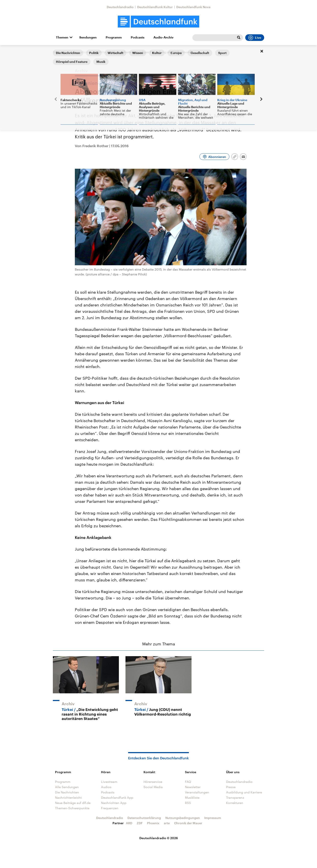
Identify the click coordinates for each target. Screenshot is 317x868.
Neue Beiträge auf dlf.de (73, 803)
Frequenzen (110, 808)
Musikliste (192, 797)
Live (255, 38)
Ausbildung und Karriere (244, 792)
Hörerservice (153, 782)
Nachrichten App (114, 803)
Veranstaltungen (197, 792)
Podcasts (138, 37)
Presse (231, 787)
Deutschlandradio (120, 7)
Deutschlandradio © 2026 (159, 838)
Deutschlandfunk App (117, 797)
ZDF (140, 823)
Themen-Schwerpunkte (72, 808)
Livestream (109, 782)
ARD (129, 823)
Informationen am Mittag (89, 52)
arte (167, 823)
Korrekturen (235, 803)
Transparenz (235, 797)
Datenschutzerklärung (144, 818)
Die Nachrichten (67, 792)
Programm (114, 37)
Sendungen (88, 37)
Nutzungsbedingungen (183, 818)
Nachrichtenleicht (68, 797)
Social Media (153, 787)
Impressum (213, 818)
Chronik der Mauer (188, 823)
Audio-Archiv (163, 37)
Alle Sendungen (67, 787)
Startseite (60, 52)
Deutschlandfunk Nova (193, 7)
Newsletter (193, 787)
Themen (62, 37)
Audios (106, 787)
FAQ (188, 782)
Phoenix (153, 823)
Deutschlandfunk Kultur (155, 7)
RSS (188, 803)
